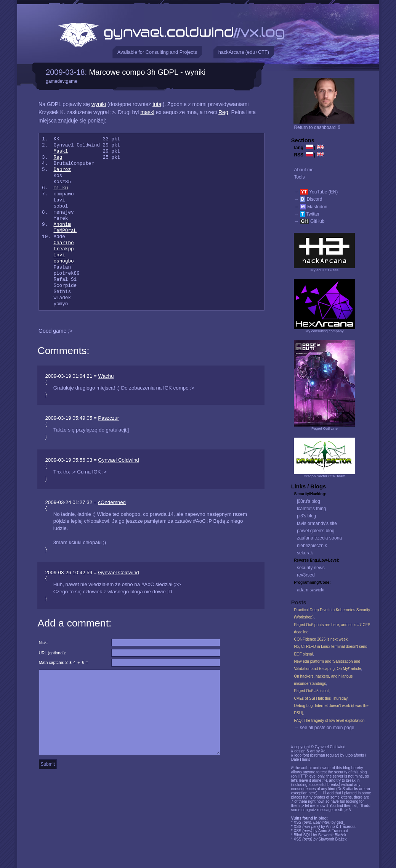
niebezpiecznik (312, 546)
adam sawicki (311, 590)
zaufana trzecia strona (319, 538)
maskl (147, 112)
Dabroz (62, 170)
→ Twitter (307, 214)
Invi (59, 255)
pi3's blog (306, 516)
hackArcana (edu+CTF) (244, 52)
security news (311, 568)
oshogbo (63, 261)
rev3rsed (306, 575)
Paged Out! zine (325, 428)
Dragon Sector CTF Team (325, 476)
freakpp (63, 249)
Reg (223, 112)
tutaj (157, 104)
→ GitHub (309, 221)
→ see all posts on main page (324, 728)
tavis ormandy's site (317, 523)
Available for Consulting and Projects (157, 52)
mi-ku (61, 188)
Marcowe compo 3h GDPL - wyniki (147, 72)
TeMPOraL (65, 231)
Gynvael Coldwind (118, 460)
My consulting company (324, 331)
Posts (299, 602)
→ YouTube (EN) (316, 192)
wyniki (99, 104)
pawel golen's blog (316, 531)
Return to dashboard (318, 127)
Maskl (61, 151)
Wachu (106, 376)
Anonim (62, 225)
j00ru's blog (309, 501)
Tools (299, 177)
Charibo (63, 243)
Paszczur (108, 418)
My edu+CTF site (325, 270)
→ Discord (308, 199)
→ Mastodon (310, 207)
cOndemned (112, 502)
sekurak (305, 553)
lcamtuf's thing (311, 509)
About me (304, 170)
